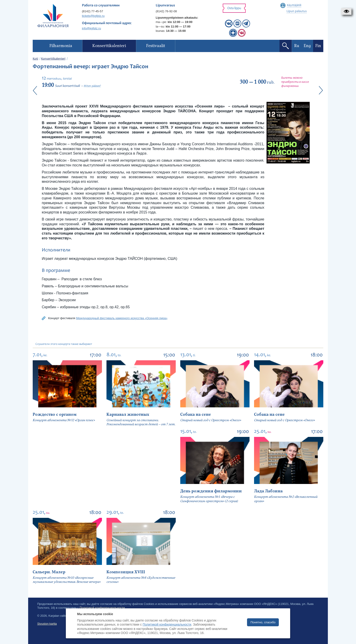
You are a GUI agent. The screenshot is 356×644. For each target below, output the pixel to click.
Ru (297, 46)
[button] (346, 11)
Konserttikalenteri (53, 59)
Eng (307, 46)
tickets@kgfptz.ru (93, 16)
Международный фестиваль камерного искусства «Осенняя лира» (122, 318)
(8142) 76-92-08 (166, 11)
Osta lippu (234, 8)
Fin (318, 46)
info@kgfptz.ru (91, 28)
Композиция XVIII (126, 572)
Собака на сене (196, 415)
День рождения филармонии (211, 491)
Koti (35, 59)
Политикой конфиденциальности (167, 624)
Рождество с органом (55, 415)
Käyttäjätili (294, 5)
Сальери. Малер (49, 572)
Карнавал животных (128, 415)
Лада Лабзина (268, 491)
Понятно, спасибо (263, 622)
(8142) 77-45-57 (93, 11)
